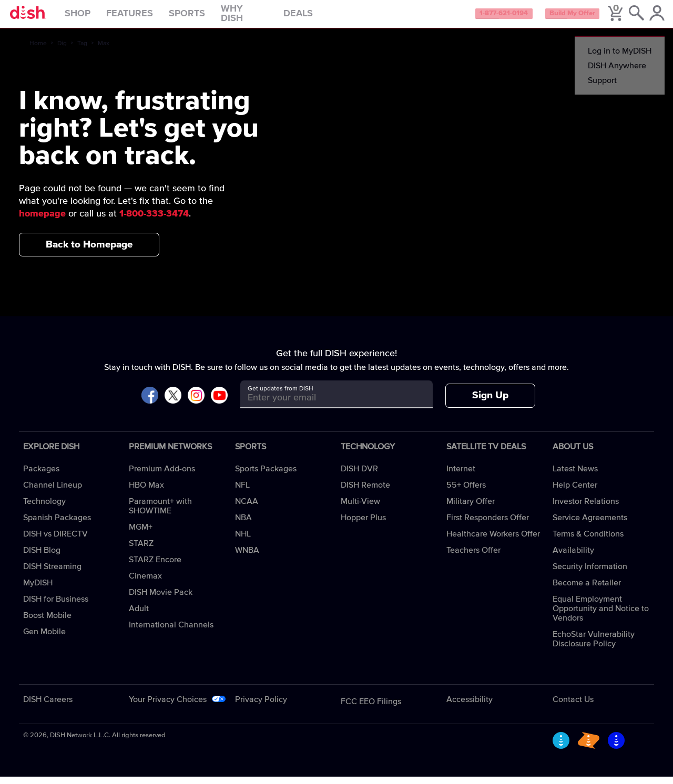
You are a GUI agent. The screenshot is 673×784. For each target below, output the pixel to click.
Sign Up (490, 403)
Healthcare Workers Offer (493, 541)
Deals (318, 18)
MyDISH (38, 590)
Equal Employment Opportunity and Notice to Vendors (601, 616)
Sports (206, 18)
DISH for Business (56, 606)
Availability (573, 558)
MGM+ (141, 534)
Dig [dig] (62, 51)
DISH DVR (359, 476)
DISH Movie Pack (161, 600)
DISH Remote (365, 492)
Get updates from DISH (281, 396)
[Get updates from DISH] (327, 405)
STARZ (141, 551)
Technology (44, 509)
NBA (243, 525)
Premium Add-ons (162, 476)
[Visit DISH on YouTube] (219, 403)
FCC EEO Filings (371, 709)
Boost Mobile (47, 623)
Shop (97, 18)
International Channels (171, 632)
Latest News (575, 476)
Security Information (590, 574)
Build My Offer (557, 18)
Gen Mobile (44, 639)
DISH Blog (42, 558)
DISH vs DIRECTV (55, 541)
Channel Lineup (53, 492)
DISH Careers (48, 707)
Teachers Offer (473, 558)
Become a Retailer (587, 590)
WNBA (247, 558)
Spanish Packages (57, 525)
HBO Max (146, 492)
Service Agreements (590, 525)
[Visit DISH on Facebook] (150, 403)
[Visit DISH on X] (173, 403)
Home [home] (38, 51)
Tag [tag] (82, 51)
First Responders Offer (488, 525)
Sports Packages (266, 476)
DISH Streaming (52, 574)
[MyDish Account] (650, 18)
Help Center (575, 492)
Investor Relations (586, 509)
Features (149, 18)
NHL (243, 541)
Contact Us (573, 707)
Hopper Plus (363, 525)
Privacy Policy (261, 707)
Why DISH (264, 18)
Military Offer (471, 509)
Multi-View (360, 509)
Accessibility (470, 707)
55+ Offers (466, 492)
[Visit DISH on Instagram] (196, 403)
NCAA (247, 509)
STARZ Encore (155, 567)
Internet (461, 476)
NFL (242, 492)
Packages (41, 476)
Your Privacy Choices (168, 707)
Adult (139, 616)
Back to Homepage (89, 252)
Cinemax (145, 583)
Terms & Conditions (588, 541)
